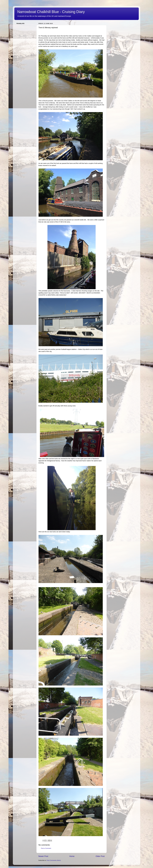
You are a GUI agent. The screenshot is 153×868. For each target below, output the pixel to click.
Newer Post (43, 856)
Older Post (100, 856)
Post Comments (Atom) (54, 860)
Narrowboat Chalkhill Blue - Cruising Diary (51, 12)
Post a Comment (46, 848)
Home (72, 856)
